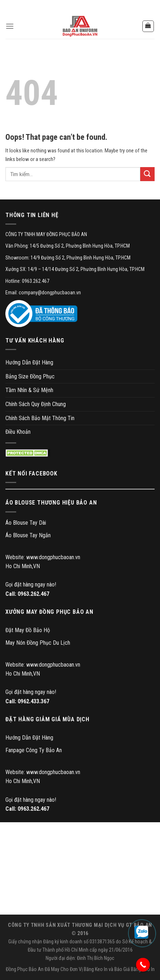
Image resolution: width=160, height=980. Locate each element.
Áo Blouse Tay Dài (26, 523)
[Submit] (147, 174)
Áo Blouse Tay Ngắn (28, 535)
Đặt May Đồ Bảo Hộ (28, 630)
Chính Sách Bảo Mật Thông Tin (40, 418)
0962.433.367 (33, 701)
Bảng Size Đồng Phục (30, 376)
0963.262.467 (33, 594)
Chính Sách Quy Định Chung (36, 404)
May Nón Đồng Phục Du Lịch (38, 643)
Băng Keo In (96, 969)
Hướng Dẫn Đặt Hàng (29, 362)
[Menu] (10, 26)
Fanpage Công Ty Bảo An (34, 750)
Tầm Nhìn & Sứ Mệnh (29, 390)
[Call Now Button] (143, 965)
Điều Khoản (18, 432)
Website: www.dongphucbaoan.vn (43, 557)
